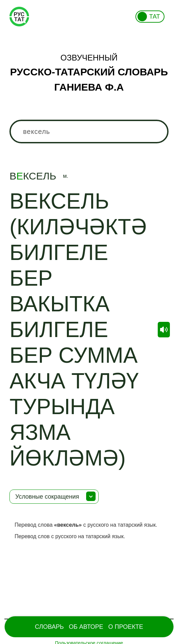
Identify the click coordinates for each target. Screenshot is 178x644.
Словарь (49, 627)
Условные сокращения (47, 497)
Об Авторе (86, 627)
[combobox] (89, 132)
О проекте (126, 627)
